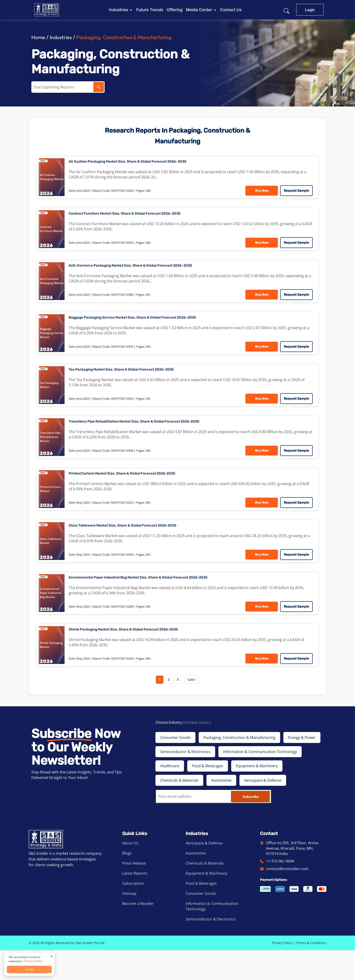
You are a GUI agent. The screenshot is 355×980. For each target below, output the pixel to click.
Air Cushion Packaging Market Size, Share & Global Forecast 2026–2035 (145, 163)
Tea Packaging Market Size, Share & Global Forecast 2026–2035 (136, 382)
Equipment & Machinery (206, 903)
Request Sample (295, 192)
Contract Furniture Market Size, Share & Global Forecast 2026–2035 (141, 217)
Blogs (127, 883)
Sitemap (129, 923)
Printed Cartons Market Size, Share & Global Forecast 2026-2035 (138, 491)
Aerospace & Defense (204, 873)
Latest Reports (135, 903)
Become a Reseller (138, 933)
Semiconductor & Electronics (211, 949)
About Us (130, 873)
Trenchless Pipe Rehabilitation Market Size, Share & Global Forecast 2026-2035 (153, 436)
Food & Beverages (201, 913)
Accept (29, 969)
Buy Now (260, 192)
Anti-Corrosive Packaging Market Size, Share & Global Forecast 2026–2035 (148, 272)
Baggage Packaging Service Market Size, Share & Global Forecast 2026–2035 (150, 327)
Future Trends (150, 10)
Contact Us (231, 10)
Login (310, 10)
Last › (196, 708)
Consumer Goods (201, 923)
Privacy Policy (282, 973)
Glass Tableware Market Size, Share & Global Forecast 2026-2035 (138, 546)
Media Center (199, 10)
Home (39, 37)
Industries (119, 10)
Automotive (196, 883)
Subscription (133, 913)
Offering (175, 10)
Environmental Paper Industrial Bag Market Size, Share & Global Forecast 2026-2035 (158, 601)
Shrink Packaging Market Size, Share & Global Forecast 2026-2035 (139, 655)
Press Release (134, 893)
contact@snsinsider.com (287, 898)
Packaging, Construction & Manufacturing (131, 37)
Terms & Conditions (311, 973)
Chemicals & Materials (205, 893)
